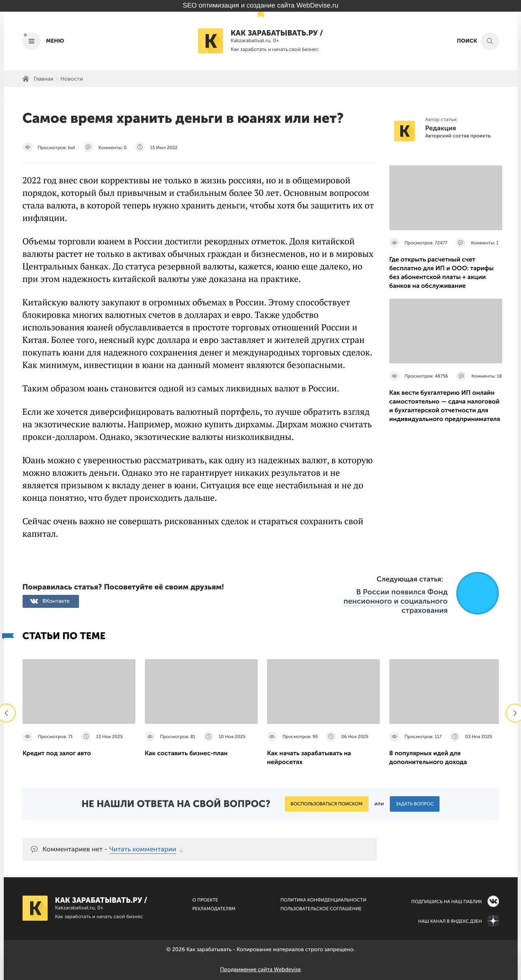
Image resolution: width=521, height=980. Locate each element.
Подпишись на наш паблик (446, 902)
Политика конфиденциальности (323, 900)
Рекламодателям (214, 909)
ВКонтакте (56, 601)
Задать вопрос (415, 804)
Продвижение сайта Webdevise (260, 970)
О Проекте (205, 900)
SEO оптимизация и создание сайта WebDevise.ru (260, 6)
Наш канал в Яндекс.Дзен (450, 921)
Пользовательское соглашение (321, 909)
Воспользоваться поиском (327, 804)
